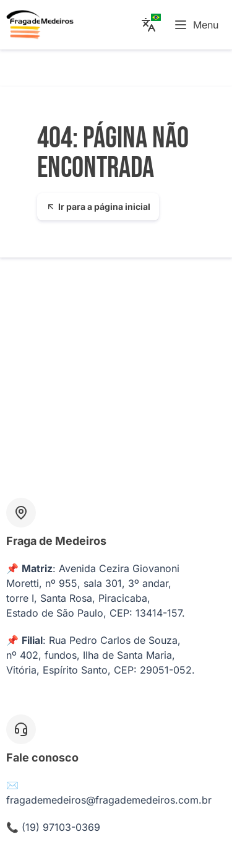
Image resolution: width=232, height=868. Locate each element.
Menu (196, 25)
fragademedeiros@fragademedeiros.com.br (109, 800)
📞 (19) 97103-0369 (53, 827)
